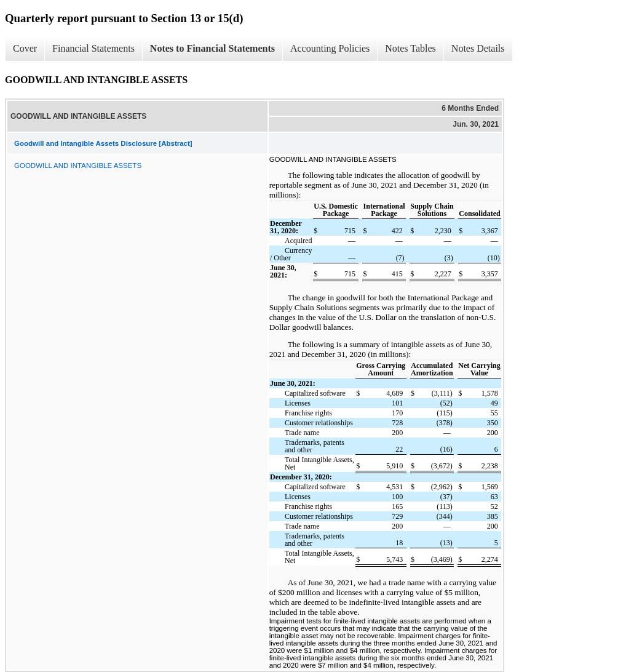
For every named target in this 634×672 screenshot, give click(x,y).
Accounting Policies (330, 48)
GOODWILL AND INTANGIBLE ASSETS (78, 166)
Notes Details (478, 48)
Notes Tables (410, 48)
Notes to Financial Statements (212, 48)
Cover (25, 48)
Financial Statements (93, 48)
